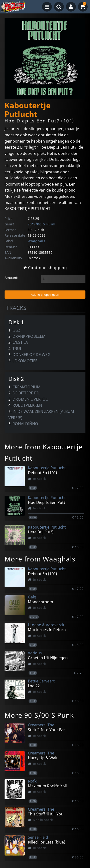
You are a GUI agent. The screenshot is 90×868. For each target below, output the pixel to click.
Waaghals (36, 241)
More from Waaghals (40, 559)
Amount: (11, 278)
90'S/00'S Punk (41, 224)
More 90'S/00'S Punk (39, 715)
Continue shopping (45, 268)
